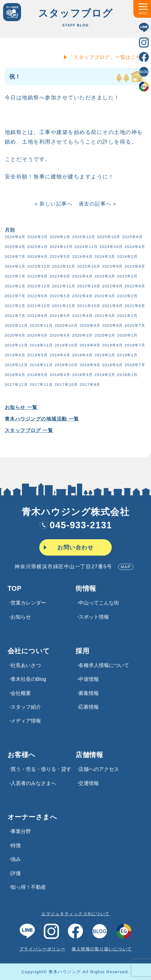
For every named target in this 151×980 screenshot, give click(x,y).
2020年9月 (89, 325)
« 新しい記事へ (53, 204)
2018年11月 (40, 365)
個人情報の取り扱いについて (102, 949)
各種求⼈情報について (104, 665)
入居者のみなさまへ (33, 783)
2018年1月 (126, 375)
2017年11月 (40, 385)
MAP (126, 567)
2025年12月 (83, 237)
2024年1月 (14, 266)
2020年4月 (59, 335)
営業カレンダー (28, 603)
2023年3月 (104, 276)
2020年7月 (134, 325)
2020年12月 (15, 325)
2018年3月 (81, 375)
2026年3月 (36, 237)
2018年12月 (15, 365)
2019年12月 (15, 345)
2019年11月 (40, 345)
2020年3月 (81, 335)
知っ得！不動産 (28, 887)
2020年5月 (36, 335)
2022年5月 (59, 296)
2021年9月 (111, 306)
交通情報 (89, 783)
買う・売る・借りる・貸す (41, 769)
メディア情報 (26, 721)
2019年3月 (81, 355)
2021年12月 (38, 306)
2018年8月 (111, 365)
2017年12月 (15, 385)
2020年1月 (126, 335)
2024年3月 (104, 257)
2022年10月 (88, 286)
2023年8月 (134, 266)
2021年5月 (59, 316)
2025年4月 (14, 247)
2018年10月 (65, 365)
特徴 (16, 845)
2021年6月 (36, 316)
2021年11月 (63, 306)
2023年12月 (38, 266)
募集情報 (89, 693)
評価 (16, 873)
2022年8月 (134, 286)
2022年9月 (111, 286)
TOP (14, 589)
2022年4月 (81, 296)
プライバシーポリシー (43, 949)
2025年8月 (131, 237)
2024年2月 (126, 257)
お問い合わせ (75, 547)
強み (16, 859)
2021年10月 (88, 306)
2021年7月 (14, 316)
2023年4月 (81, 276)
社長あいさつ (26, 665)
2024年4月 (81, 257)
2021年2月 (126, 316)
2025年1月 (36, 247)
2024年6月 (36, 257)
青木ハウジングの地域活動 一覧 (41, 419)
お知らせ (21, 617)
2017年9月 (89, 385)
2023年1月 (14, 286)
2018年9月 (89, 365)
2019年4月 (59, 355)
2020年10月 (65, 325)
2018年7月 (134, 365)
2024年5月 (59, 257)
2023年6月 (36, 276)
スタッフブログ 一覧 (28, 430)
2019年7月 (134, 345)
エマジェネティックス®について (75, 914)
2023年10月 (88, 266)
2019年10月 (65, 345)
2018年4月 (59, 375)
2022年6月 (36, 296)
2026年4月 (14, 237)
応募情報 (89, 707)
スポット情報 (94, 617)
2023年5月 (59, 276)
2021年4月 (81, 316)
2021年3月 (104, 316)
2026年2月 (59, 237)
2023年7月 (14, 276)
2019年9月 (89, 345)
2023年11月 (63, 266)
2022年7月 (14, 296)
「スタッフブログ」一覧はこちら (106, 57)
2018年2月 (104, 375)
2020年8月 (111, 325)
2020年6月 (14, 335)
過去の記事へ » (96, 204)
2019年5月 (36, 355)
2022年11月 (63, 286)
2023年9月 (111, 266)
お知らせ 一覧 (20, 407)
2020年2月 (104, 335)
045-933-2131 (75, 525)
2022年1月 (14, 306)
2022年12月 (38, 286)
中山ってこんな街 (99, 603)
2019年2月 (104, 355)
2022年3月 (104, 296)
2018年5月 (36, 375)
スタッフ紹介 (26, 707)
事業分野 (21, 831)
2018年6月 (14, 375)
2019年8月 (111, 345)
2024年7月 (14, 257)
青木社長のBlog (28, 679)
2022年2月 (126, 296)
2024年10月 (110, 247)
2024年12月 (60, 247)
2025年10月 (108, 237)
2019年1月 (126, 355)
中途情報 (89, 679)
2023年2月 (126, 276)
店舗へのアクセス (99, 769)
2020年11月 (40, 325)
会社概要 (21, 693)
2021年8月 (134, 306)
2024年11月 (85, 247)
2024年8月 (134, 247)
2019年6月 (14, 355)
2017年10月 (65, 385)
